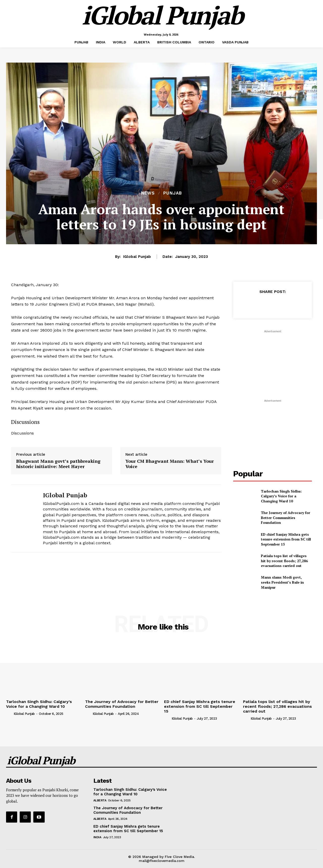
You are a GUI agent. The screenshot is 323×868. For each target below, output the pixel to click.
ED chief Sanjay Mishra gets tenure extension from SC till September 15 (286, 539)
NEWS (148, 193)
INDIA (97, 837)
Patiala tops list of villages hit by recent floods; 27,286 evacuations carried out (284, 561)
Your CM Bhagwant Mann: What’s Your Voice (170, 464)
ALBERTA (100, 800)
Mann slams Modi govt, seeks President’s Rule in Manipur (282, 582)
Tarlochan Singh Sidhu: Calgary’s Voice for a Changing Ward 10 (281, 496)
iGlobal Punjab (137, 257)
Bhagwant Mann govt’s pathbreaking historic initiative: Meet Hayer (58, 464)
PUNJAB (173, 193)
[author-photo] (9, 714)
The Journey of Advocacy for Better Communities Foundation (286, 518)
